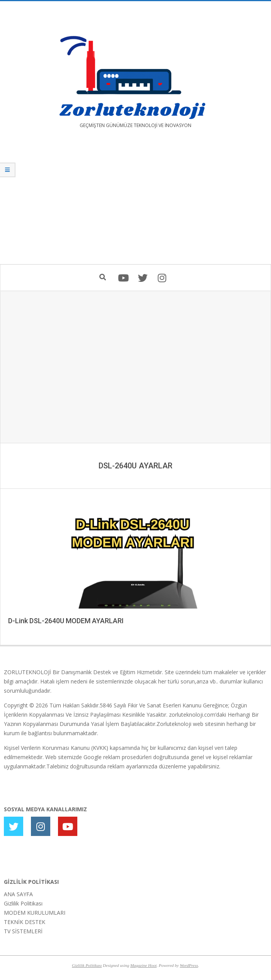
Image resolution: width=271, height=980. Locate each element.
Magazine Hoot (143, 965)
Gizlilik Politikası (23, 903)
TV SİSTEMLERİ (23, 931)
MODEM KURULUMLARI (35, 913)
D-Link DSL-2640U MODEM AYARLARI (66, 621)
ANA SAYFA (18, 894)
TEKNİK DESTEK (25, 922)
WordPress (189, 965)
